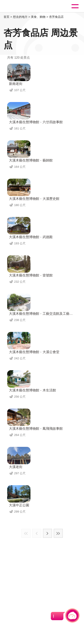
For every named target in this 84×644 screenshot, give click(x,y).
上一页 (37, 533)
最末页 (58, 533)
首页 (6, 17)
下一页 (47, 533)
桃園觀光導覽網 (22, 6)
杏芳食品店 (56, 17)
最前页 (26, 533)
